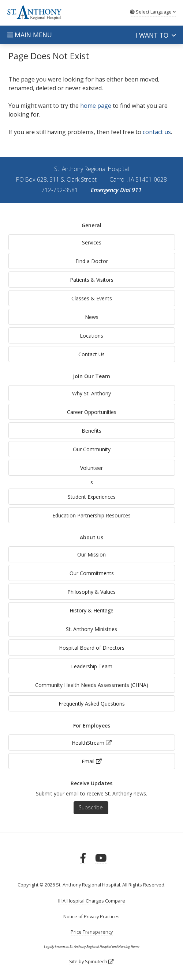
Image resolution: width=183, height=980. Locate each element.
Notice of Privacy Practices (91, 917)
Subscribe (91, 807)
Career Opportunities (92, 412)
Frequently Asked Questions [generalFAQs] (92, 704)
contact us (157, 132)
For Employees (92, 725)
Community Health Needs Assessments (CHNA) (92, 685)
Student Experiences (92, 497)
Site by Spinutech (91, 962)
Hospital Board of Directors (92, 648)
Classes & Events (92, 298)
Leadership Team (92, 666)
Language (153, 12)
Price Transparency (92, 932)
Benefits (91, 431)
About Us (91, 537)
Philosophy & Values (91, 592)
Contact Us (91, 354)
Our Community (92, 449)
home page (96, 106)
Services (92, 242)
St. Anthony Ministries (91, 629)
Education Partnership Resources (91, 515)
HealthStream (92, 743)
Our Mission (91, 554)
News (92, 317)
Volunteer (91, 468)
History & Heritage (91, 610)
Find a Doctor (92, 261)
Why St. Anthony (91, 393)
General (91, 225)
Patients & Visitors (92, 280)
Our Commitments (92, 573)
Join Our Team (91, 376)
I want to (156, 35)
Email (92, 761)
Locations (91, 336)
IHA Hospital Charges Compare (92, 901)
